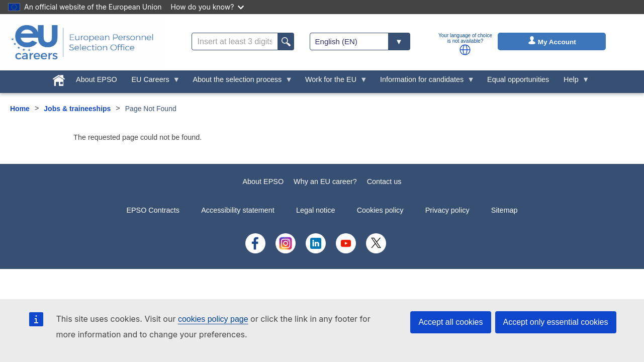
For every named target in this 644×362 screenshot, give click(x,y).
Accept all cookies (450, 322)
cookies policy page (213, 319)
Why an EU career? (325, 182)
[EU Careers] (82, 42)
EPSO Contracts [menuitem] (153, 210)
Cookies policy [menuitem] (380, 210)
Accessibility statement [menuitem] (238, 210)
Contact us (384, 182)
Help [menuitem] (573, 82)
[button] (465, 50)
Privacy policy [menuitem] (447, 210)
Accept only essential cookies (556, 322)
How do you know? (208, 7)
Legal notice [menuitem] (316, 210)
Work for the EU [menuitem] (333, 82)
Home (20, 109)
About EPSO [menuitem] (97, 79)
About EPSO (263, 182)
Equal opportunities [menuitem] (518, 79)
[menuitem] (59, 78)
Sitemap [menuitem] (504, 210)
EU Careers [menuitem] (152, 82)
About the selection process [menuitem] (239, 82)
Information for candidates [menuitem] (424, 82)
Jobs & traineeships (77, 109)
